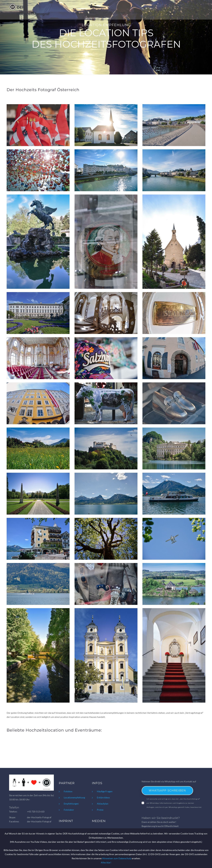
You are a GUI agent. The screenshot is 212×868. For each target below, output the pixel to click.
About (93, 11)
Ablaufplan (103, 804)
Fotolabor (154, 11)
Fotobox (68, 791)
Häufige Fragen (105, 791)
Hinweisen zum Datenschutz (117, 858)
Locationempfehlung (74, 797)
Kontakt (171, 11)
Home (79, 11)
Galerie (108, 11)
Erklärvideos (103, 797)
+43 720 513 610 (36, 812)
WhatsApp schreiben (167, 791)
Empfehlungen (71, 804)
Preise (122, 11)
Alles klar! (106, 862)
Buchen (137, 11)
